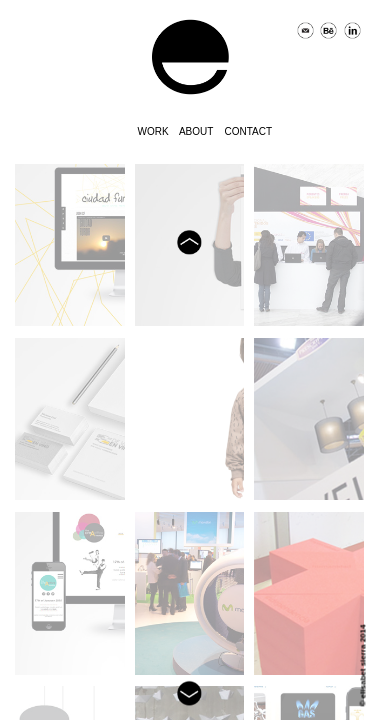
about (196, 130)
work (153, 130)
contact (249, 130)
